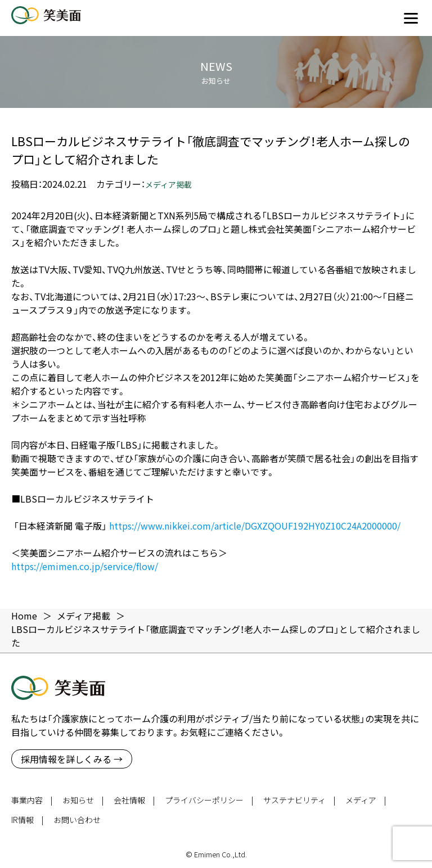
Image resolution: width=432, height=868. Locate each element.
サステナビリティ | (299, 800)
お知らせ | (83, 800)
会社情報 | (134, 800)
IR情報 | (27, 820)
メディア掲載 (168, 184)
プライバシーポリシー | (209, 800)
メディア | (366, 800)
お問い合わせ (77, 820)
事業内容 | (32, 800)
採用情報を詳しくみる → (72, 759)
